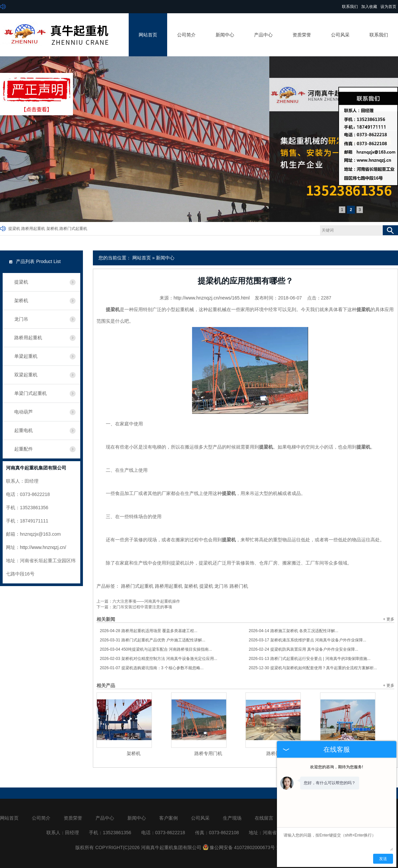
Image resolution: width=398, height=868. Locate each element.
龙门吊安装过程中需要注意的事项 (142, 607)
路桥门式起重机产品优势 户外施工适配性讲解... (153, 640)
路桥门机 (239, 586)
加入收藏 (369, 7)
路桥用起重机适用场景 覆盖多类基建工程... (149, 631)
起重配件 (24, 449)
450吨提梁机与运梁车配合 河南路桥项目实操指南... (156, 649)
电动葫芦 (24, 412)
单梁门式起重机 (31, 393)
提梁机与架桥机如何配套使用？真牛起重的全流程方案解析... (313, 668)
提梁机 (14, 229)
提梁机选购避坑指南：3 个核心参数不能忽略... (152, 668)
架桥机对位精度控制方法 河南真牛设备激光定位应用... (159, 659)
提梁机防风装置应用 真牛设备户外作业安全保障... (303, 649)
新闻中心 (225, 35)
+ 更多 (389, 619)
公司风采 (340, 35)
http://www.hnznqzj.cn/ (43, 547)
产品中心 (263, 35)
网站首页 (148, 35)
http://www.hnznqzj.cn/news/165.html (212, 298)
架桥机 (52, 229)
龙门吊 (221, 586)
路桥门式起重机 (73, 229)
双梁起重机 (26, 375)
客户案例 (168, 818)
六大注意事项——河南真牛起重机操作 (146, 601)
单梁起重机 (26, 356)
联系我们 (350, 7)
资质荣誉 (302, 35)
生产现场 (232, 818)
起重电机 (24, 430)
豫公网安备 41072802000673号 (239, 847)
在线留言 (264, 818)
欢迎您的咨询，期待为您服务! (336, 767)
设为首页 (388, 7)
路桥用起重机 (33, 229)
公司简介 (186, 35)
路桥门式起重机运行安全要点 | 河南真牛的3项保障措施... (310, 659)
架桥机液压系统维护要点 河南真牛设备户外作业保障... (307, 640)
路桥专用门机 (208, 753)
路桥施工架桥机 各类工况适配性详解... (294, 631)
